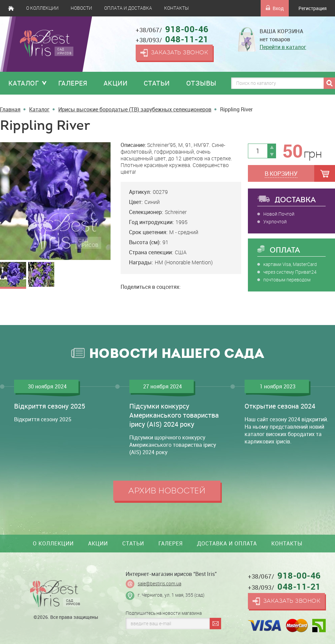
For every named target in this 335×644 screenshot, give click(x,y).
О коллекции (42, 8)
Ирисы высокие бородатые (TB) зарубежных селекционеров (135, 109)
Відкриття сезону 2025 (50, 406)
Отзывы (201, 83)
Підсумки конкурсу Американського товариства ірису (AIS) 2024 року (174, 415)
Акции (116, 83)
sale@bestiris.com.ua (159, 584)
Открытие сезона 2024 (280, 406)
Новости (81, 8)
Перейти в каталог (283, 47)
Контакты (176, 8)
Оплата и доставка (128, 8)
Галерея (73, 83)
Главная (11, 8)
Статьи (157, 83)
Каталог (24, 83)
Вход (275, 8)
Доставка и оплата (227, 543)
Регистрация (313, 8)
